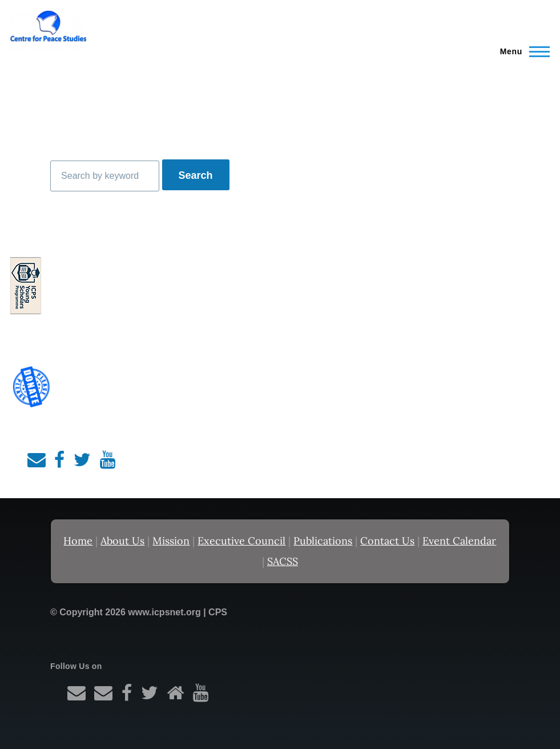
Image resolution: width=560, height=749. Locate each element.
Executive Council (241, 541)
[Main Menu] (521, 51)
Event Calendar (459, 541)
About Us (122, 541)
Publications (323, 541)
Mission (171, 541)
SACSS (283, 561)
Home (78, 541)
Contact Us (387, 541)
